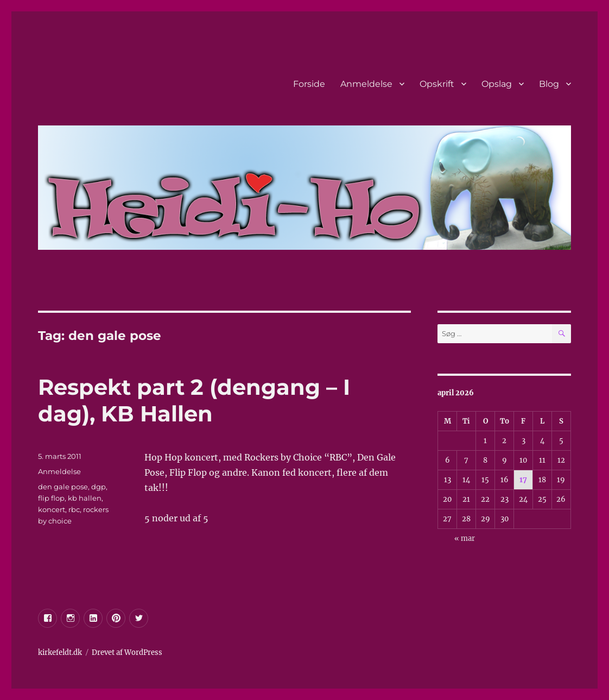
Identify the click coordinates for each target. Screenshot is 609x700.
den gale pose (63, 487)
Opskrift (437, 84)
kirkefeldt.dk (60, 652)
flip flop (51, 498)
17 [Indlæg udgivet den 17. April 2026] (523, 480)
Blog (549, 84)
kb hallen (85, 498)
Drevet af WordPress (127, 652)
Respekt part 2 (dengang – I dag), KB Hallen (194, 400)
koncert (52, 509)
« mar (465, 538)
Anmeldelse (366, 84)
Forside (309, 84)
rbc (74, 509)
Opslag (497, 84)
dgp (99, 487)
